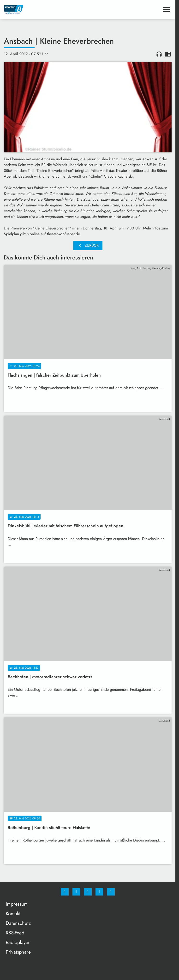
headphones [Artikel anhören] (159, 54)
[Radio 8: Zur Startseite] (46, 10)
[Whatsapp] (88, 892)
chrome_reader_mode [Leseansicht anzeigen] (168, 54)
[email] (111, 892)
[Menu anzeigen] (167, 10)
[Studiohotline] (99, 892)
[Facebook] (65, 892)
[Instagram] (76, 892)
